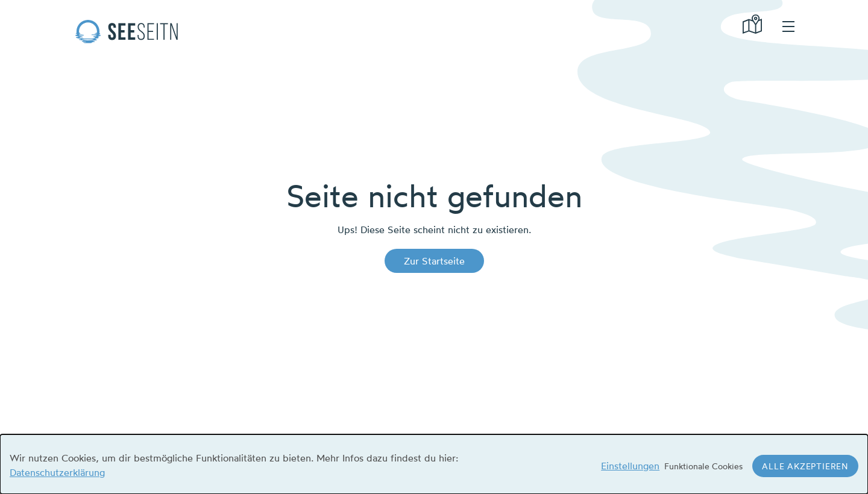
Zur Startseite (434, 261)
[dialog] (434, 464)
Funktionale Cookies (703, 466)
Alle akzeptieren (805, 466)
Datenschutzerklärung (57, 472)
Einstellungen (630, 466)
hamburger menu (788, 27)
